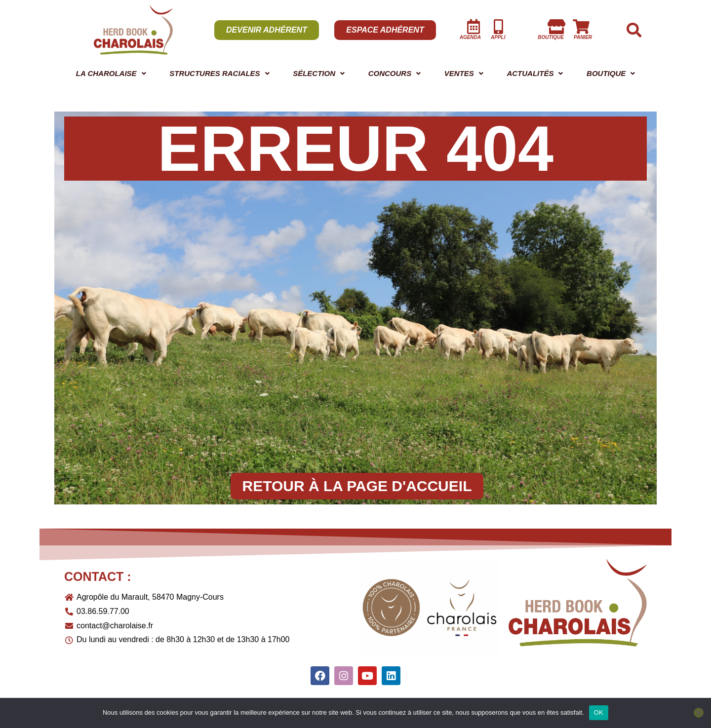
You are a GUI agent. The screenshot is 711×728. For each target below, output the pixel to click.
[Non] (699, 713)
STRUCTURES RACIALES (227, 74)
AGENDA (470, 37)
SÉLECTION (331, 74)
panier (583, 37)
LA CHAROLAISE (112, 74)
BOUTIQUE (612, 74)
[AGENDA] (474, 27)
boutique (551, 37)
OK (599, 712)
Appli (498, 37)
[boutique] (556, 27)
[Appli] (498, 27)
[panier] (581, 27)
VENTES (470, 74)
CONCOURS (405, 74)
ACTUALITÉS (538, 74)
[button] (112, 74)
